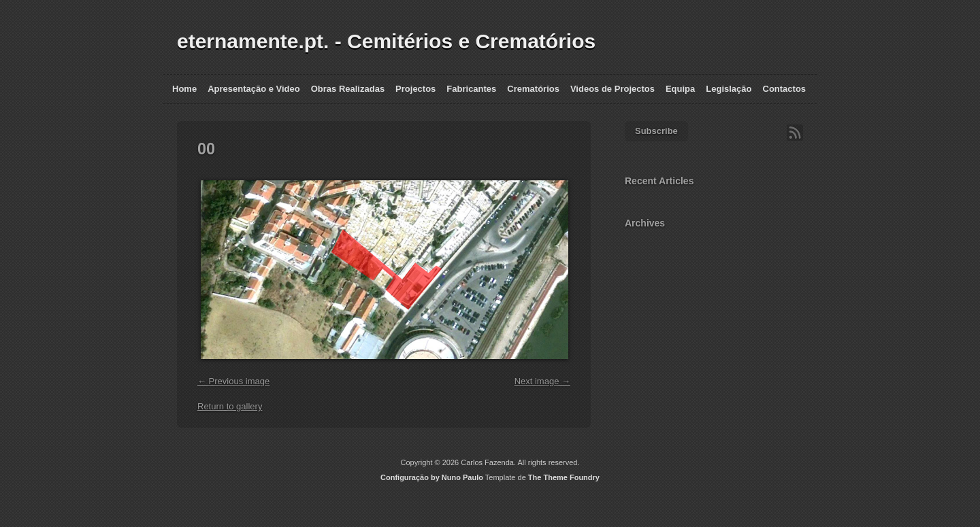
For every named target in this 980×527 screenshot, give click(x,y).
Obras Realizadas (348, 89)
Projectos (415, 89)
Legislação (729, 89)
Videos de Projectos (612, 89)
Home (184, 89)
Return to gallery (230, 406)
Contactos (785, 89)
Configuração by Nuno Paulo (432, 477)
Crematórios (533, 89)
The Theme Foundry (564, 477)
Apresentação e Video (254, 89)
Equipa (680, 89)
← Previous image (233, 381)
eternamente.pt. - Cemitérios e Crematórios (386, 41)
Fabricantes (471, 89)
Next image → (542, 381)
